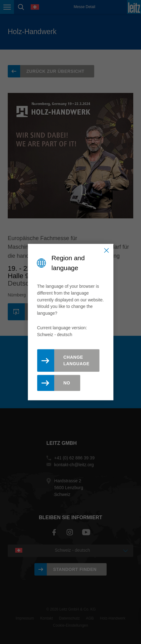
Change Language (76, 360)
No (67, 383)
